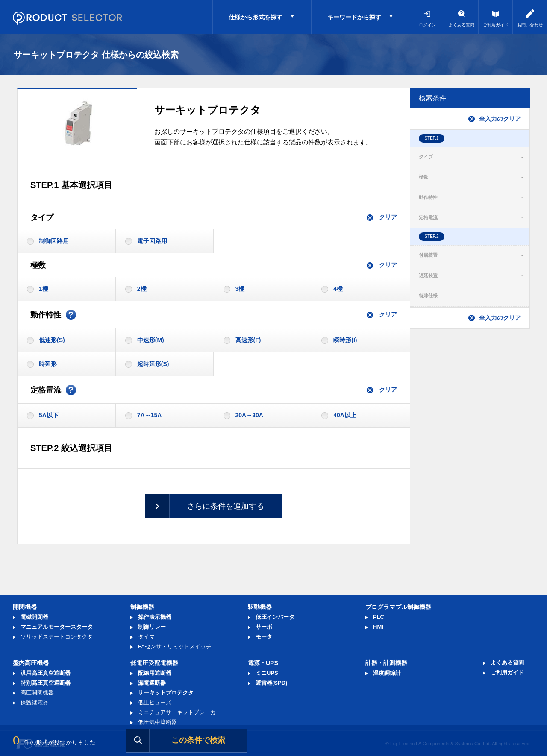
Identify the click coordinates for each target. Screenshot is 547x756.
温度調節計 (387, 673)
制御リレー (152, 627)
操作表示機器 (155, 617)
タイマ (146, 637)
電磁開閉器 (34, 617)
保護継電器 (34, 702)
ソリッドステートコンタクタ (57, 637)
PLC (379, 617)
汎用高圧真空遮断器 (46, 673)
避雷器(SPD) (271, 683)
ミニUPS (267, 673)
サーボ (264, 627)
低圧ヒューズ (155, 702)
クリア (382, 217)
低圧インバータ (275, 617)
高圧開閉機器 (37, 693)
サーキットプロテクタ (166, 693)
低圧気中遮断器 (157, 722)
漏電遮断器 (152, 683)
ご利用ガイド (496, 25)
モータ (264, 637)
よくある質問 (462, 25)
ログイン (427, 25)
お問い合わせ (530, 25)
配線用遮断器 (155, 673)
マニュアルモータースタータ (57, 627)
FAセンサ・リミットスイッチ (175, 646)
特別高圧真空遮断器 (46, 683)
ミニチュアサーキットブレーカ (177, 712)
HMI (378, 627)
